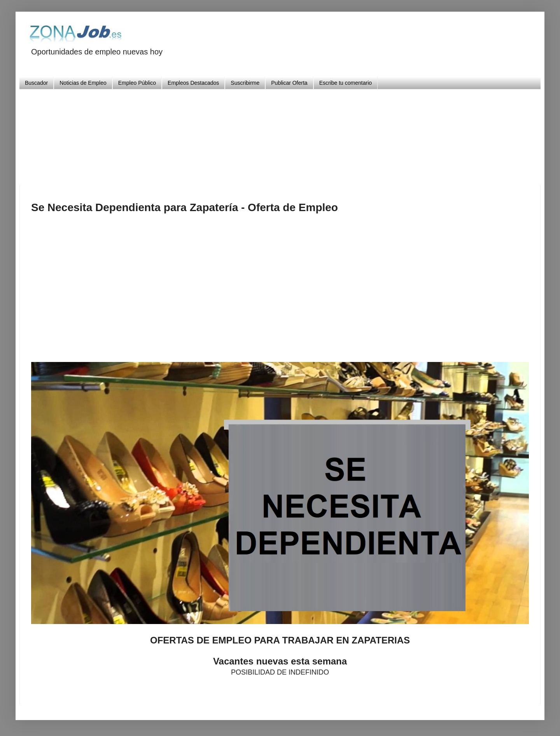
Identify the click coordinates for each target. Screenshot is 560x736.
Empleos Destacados (193, 83)
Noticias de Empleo (83, 83)
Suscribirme (245, 83)
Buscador (36, 83)
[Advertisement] (280, 134)
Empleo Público (137, 83)
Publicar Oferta (289, 83)
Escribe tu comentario (346, 83)
